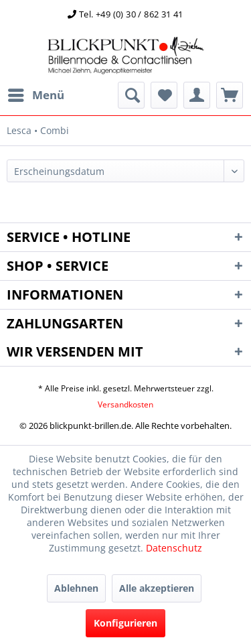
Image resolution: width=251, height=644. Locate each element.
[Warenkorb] (230, 95)
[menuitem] (35, 95)
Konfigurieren (125, 623)
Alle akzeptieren (157, 588)
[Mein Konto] (197, 95)
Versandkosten (125, 404)
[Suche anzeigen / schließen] (131, 95)
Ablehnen (76, 588)
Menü (36, 93)
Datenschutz (174, 548)
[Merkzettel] (164, 95)
